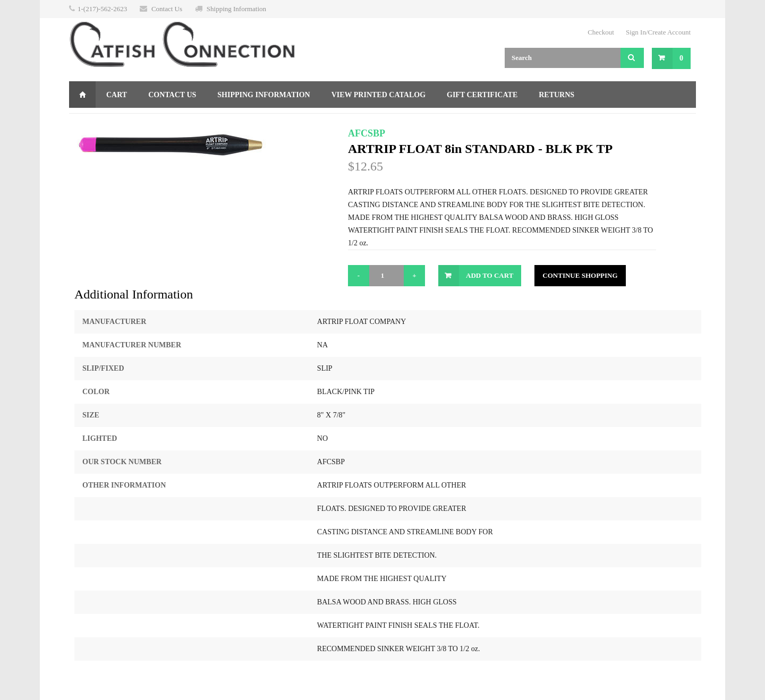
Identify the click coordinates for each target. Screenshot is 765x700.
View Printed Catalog (379, 95)
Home (82, 95)
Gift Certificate (482, 95)
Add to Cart (490, 275)
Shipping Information (236, 9)
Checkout (601, 32)
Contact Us (167, 9)
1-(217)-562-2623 (102, 9)
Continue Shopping (580, 275)
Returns (556, 95)
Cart (117, 95)
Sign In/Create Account (658, 32)
